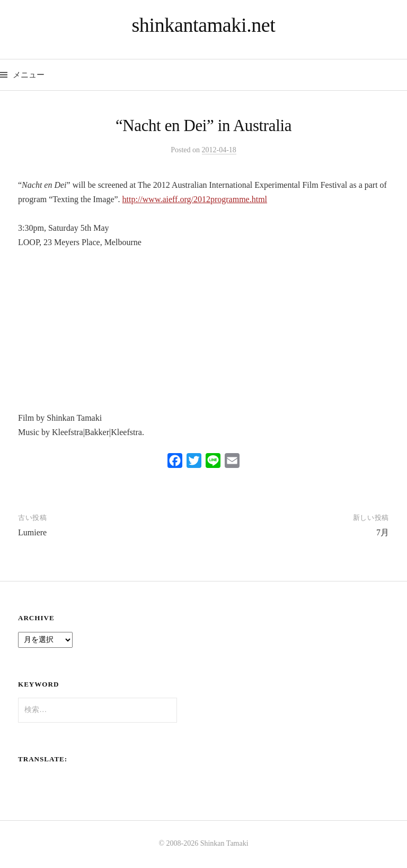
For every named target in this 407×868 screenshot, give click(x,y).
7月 (383, 532)
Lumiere (32, 532)
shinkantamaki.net (203, 25)
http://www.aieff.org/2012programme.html (195, 199)
